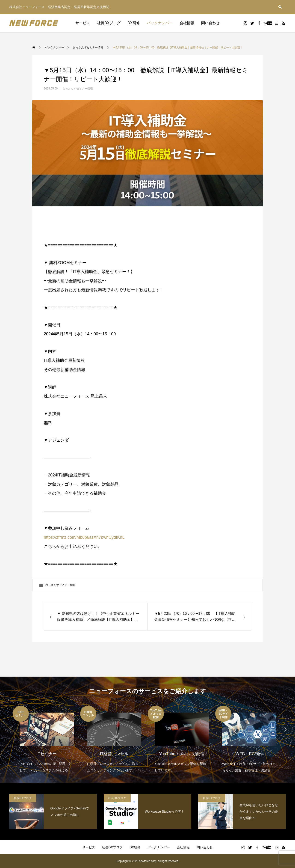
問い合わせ (210, 23)
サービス (83, 23)
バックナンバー (160, 23)
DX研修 (134, 23)
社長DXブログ (109, 23)
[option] (46, 740)
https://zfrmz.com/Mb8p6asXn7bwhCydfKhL (84, 537)
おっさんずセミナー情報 (78, 89)
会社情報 (187, 23)
